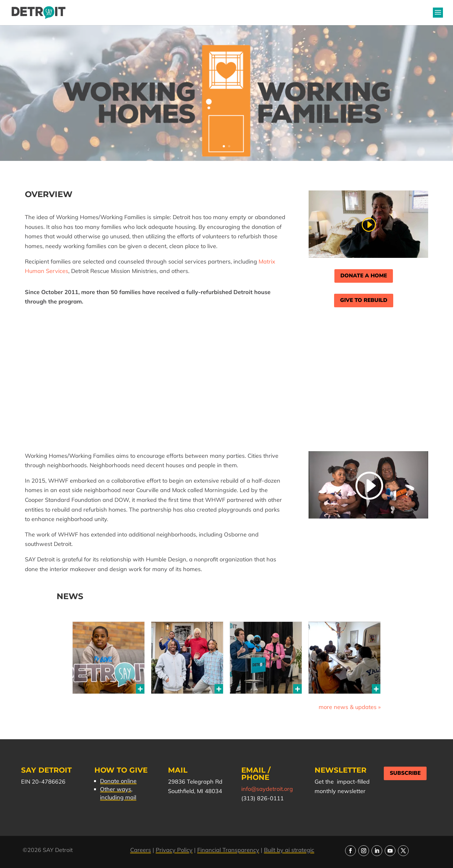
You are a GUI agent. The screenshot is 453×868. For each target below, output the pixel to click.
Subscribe (405, 773)
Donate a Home (364, 276)
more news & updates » (350, 707)
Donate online (118, 781)
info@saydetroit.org (267, 789)
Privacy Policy (174, 850)
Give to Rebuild (364, 300)
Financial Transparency (228, 850)
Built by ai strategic (289, 850)
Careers (141, 850)
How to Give (121, 770)
